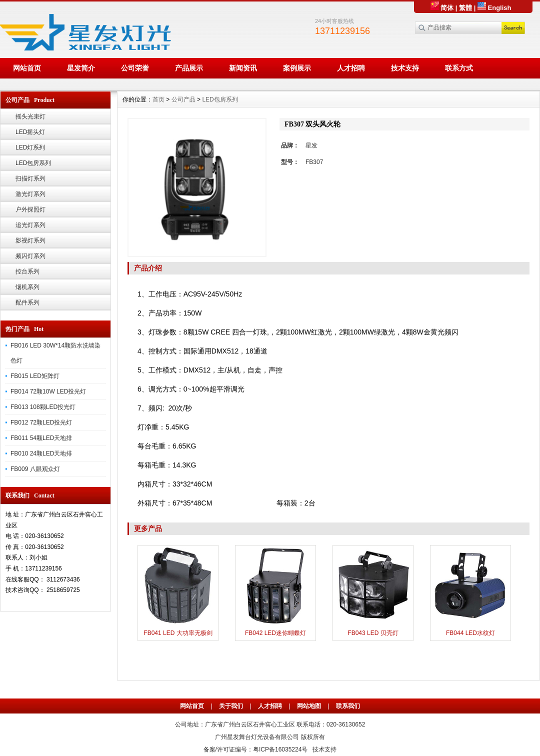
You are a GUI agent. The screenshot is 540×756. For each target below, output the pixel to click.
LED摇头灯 (30, 132)
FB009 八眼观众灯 (35, 469)
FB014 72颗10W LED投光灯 (48, 391)
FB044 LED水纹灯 (470, 633)
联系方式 (459, 68)
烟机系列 (27, 287)
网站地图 (309, 706)
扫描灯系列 (30, 178)
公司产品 (183, 99)
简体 (442, 8)
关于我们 (231, 706)
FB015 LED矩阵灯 (35, 376)
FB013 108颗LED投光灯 (43, 407)
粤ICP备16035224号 (280, 749)
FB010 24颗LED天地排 (41, 453)
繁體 (465, 8)
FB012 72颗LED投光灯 (41, 422)
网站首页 (27, 68)
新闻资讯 (243, 68)
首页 (158, 99)
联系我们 (348, 706)
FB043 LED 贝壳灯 (373, 633)
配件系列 (27, 302)
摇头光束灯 (30, 116)
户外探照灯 (30, 209)
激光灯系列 (30, 194)
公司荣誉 (135, 68)
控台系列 (27, 271)
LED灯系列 (30, 147)
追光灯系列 (30, 225)
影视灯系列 (30, 240)
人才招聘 (351, 68)
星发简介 (81, 68)
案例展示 (297, 68)
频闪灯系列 (30, 256)
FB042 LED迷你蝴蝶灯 (275, 633)
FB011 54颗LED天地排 (41, 438)
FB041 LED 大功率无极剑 (178, 633)
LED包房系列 (33, 163)
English (494, 8)
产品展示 (189, 68)
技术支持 (405, 68)
